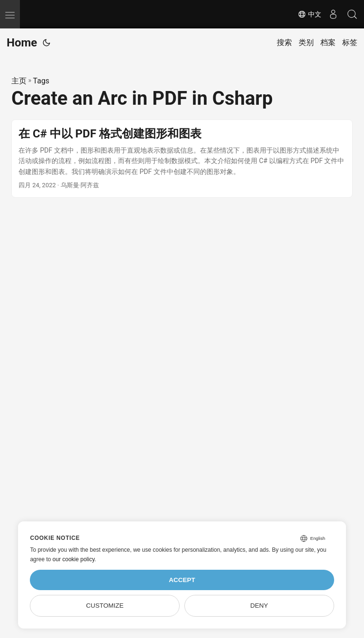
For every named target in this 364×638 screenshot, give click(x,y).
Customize (105, 606)
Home (22, 43)
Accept (182, 580)
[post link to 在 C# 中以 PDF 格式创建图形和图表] (182, 159)
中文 (309, 14)
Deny (259, 606)
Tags (41, 81)
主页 (19, 81)
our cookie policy (74, 559)
